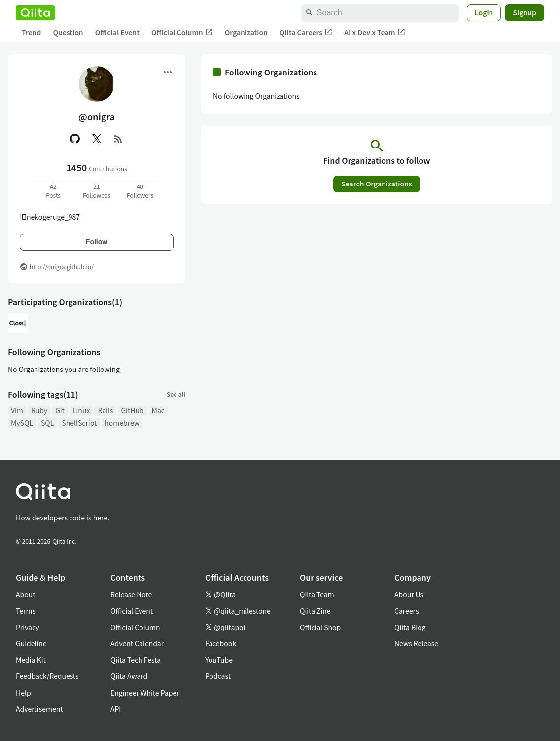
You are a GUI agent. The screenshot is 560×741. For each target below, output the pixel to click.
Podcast (218, 676)
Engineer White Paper (145, 693)
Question (68, 32)
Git (60, 410)
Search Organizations (377, 184)
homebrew (122, 423)
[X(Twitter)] (97, 139)
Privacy (27, 627)
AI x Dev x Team (375, 32)
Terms (26, 611)
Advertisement (39, 709)
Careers (406, 611)
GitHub (132, 410)
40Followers (140, 191)
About (25, 594)
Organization (246, 32)
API (116, 709)
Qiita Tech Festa (136, 660)
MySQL (22, 423)
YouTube (219, 660)
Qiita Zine (315, 611)
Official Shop (320, 627)
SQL (47, 423)
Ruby (39, 410)
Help (23, 693)
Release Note (131, 594)
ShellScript (79, 423)
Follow (97, 242)
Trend (31, 32)
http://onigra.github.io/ (62, 267)
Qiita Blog (410, 627)
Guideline (31, 643)
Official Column (182, 32)
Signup (525, 12)
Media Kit (31, 660)
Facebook (221, 643)
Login (484, 12)
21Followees (97, 191)
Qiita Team (317, 594)
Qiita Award (129, 676)
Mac (158, 410)
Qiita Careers (306, 32)
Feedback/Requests (47, 676)
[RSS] (118, 139)
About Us (409, 594)
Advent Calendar (137, 643)
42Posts (53, 191)
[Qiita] (35, 13)
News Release (416, 643)
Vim (17, 410)
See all (176, 394)
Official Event (117, 32)
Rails (105, 410)
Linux (81, 410)
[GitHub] (75, 139)
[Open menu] (168, 72)
